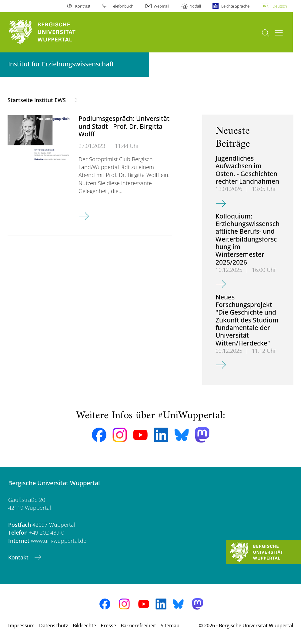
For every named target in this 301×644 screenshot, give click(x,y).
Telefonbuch (122, 6)
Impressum (21, 626)
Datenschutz (54, 626)
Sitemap (170, 626)
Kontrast (83, 6)
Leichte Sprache (235, 6)
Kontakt (19, 557)
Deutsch (280, 6)
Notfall (195, 6)
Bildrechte (84, 626)
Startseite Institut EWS (37, 100)
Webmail (161, 6)
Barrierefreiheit (138, 626)
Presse (108, 626)
